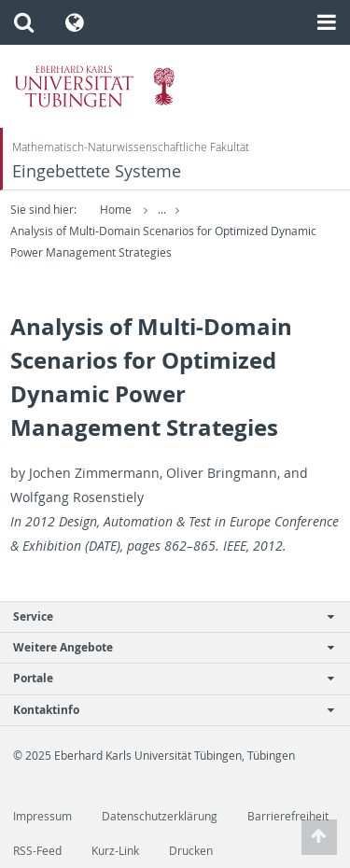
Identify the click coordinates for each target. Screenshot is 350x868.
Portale (165, 678)
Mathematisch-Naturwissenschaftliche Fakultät (131, 147)
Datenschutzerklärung (160, 816)
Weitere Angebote (165, 647)
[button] (24, 22)
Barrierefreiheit (288, 816)
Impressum (42, 816)
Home (116, 210)
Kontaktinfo (165, 710)
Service (165, 616)
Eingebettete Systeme (97, 171)
